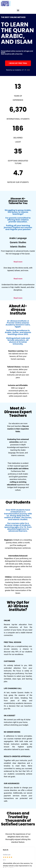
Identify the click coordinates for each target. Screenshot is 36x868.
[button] (18, 10)
